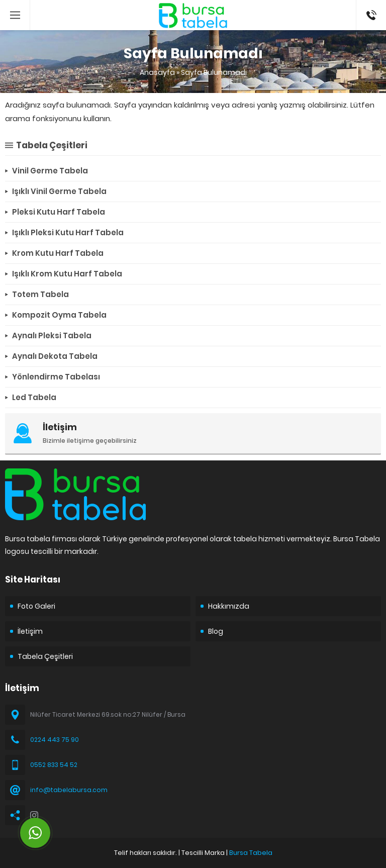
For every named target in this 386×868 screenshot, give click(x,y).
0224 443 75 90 (55, 740)
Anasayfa (157, 72)
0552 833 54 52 (54, 765)
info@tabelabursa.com (69, 790)
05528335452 (371, 5)
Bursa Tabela (251, 853)
